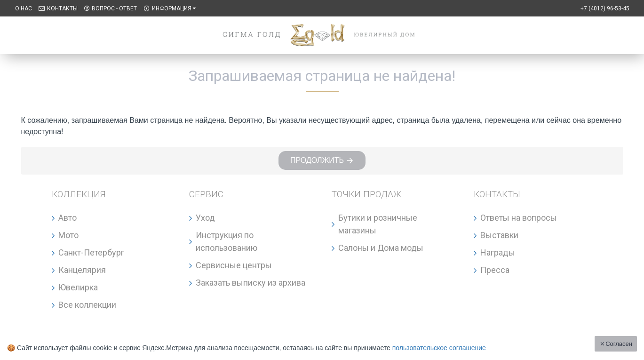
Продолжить (317, 161)
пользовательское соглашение (439, 348)
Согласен (619, 344)
